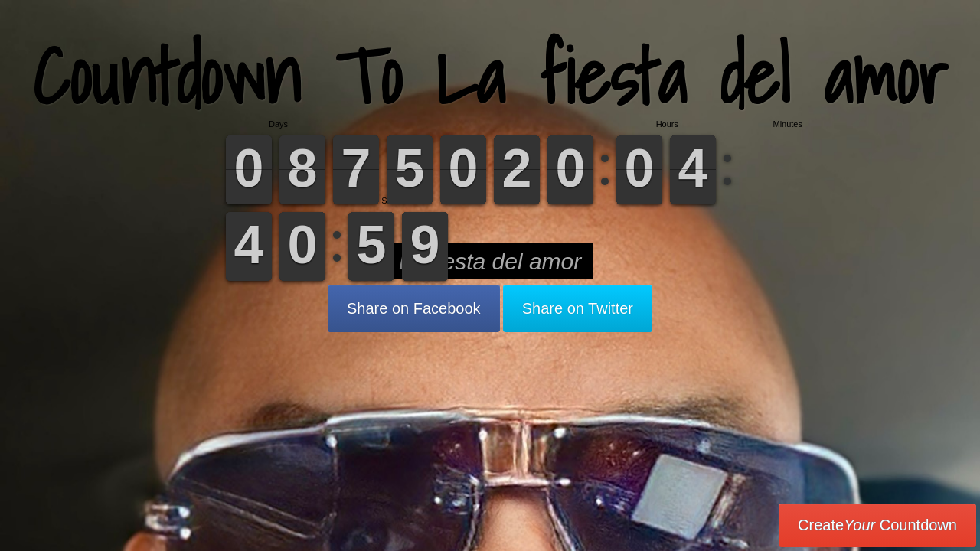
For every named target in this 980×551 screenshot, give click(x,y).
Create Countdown (877, 525)
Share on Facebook (414, 308)
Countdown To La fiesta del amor (490, 76)
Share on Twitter (578, 308)
